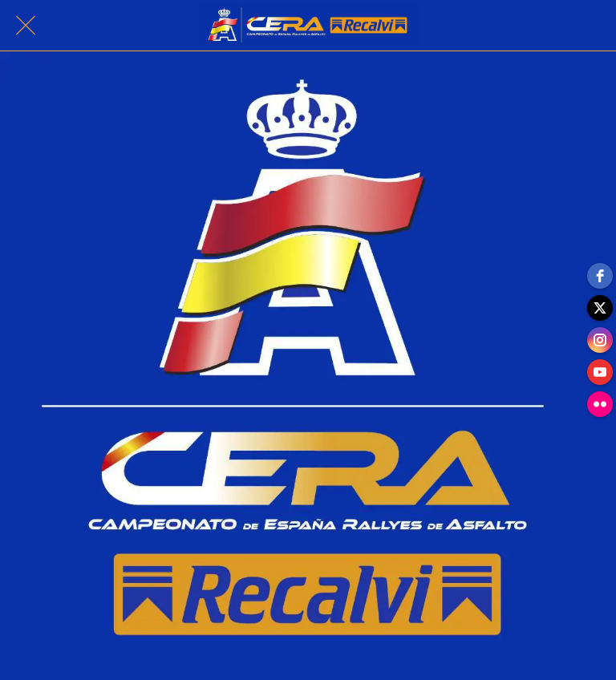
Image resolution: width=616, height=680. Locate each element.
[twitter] (600, 308)
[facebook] (600, 276)
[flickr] (600, 404)
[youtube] (600, 372)
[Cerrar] (26, 26)
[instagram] (600, 340)
